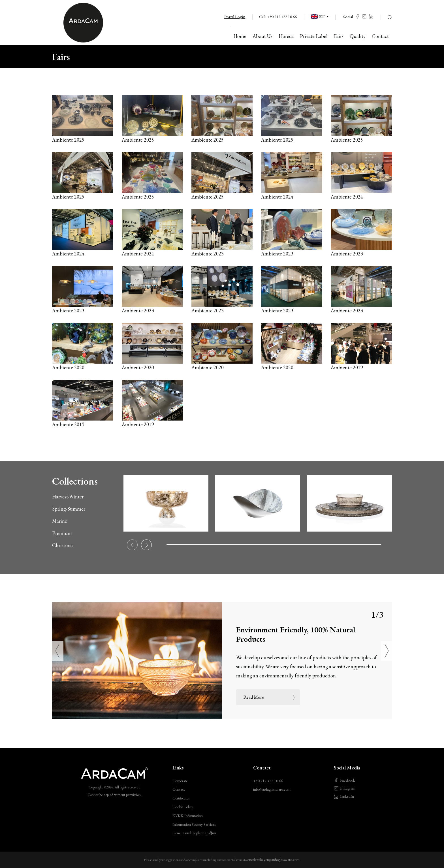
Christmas (63, 545)
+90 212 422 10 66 (282, 17)
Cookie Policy (183, 807)
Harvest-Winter (68, 497)
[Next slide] (146, 545)
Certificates (181, 798)
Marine (60, 521)
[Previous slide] (132, 545)
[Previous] (58, 651)
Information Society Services (194, 824)
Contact (179, 789)
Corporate (180, 781)
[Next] (386, 651)
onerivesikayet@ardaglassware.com (273, 860)
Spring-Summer (69, 509)
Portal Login (235, 17)
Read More (270, 697)
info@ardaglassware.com (272, 789)
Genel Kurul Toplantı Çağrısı (194, 833)
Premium (62, 533)
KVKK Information (188, 816)
